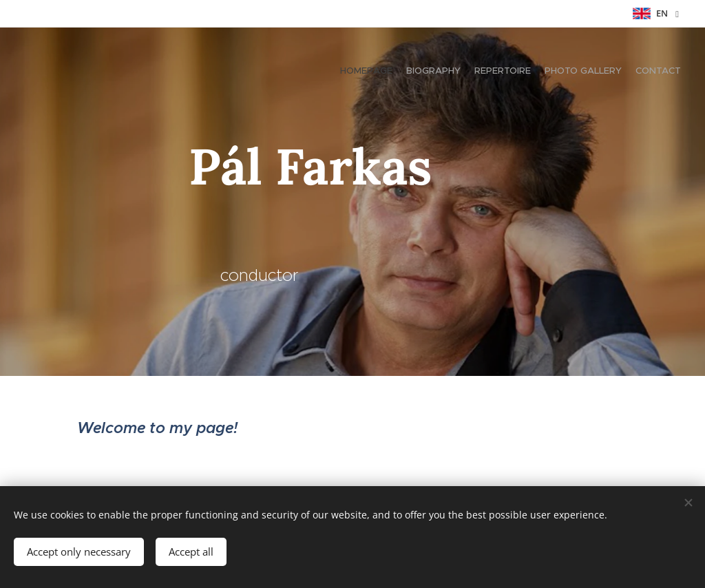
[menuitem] (628, 72)
